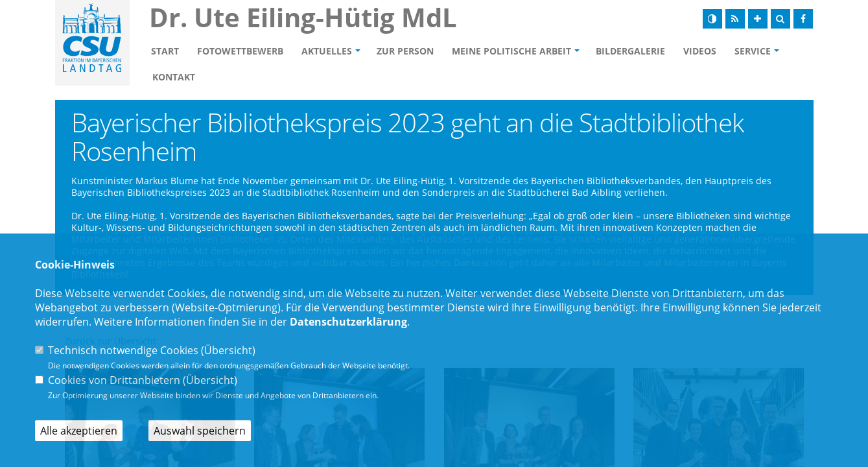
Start (165, 51)
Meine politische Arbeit (511, 51)
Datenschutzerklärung (348, 322)
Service (753, 51)
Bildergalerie (630, 51)
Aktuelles (327, 51)
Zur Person (405, 51)
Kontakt (174, 77)
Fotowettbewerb (240, 51)
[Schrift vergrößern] (758, 19)
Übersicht (228, 350)
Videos (700, 51)
